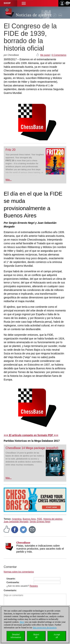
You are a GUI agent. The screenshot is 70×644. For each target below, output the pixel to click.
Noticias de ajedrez (34, 15)
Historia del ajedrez (53, 519)
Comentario (10, 590)
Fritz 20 (10, 150)
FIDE (40, 519)
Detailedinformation (16, 636)
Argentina (17, 519)
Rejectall (36, 636)
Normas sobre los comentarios (19, 572)
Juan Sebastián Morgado (16, 522)
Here (22, 622)
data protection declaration (45, 628)
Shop (7, 3)
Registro (34, 586)
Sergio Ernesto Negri (40, 522)
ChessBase (23, 543)
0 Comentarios (59, 55)
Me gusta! (45, 55)
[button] (24, 3)
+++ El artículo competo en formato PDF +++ (31, 435)
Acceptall (57, 636)
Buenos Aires (29, 519)
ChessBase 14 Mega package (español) (32, 448)
